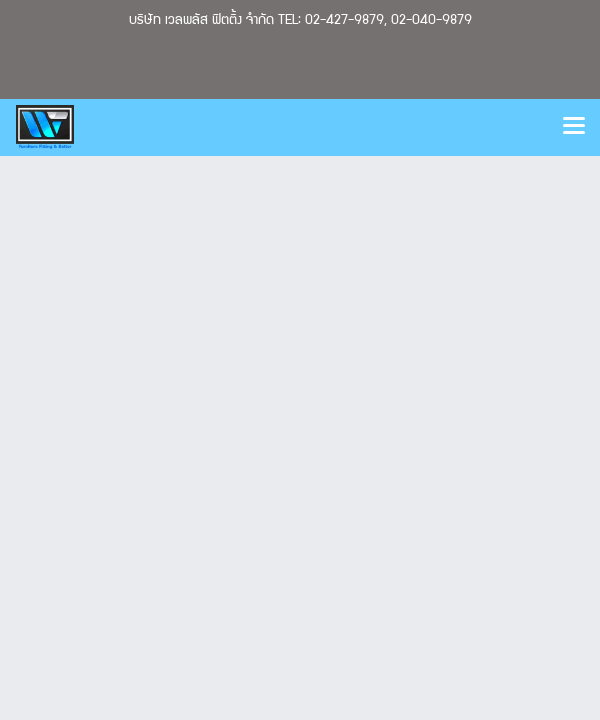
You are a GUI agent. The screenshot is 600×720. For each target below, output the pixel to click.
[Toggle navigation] (574, 127)
